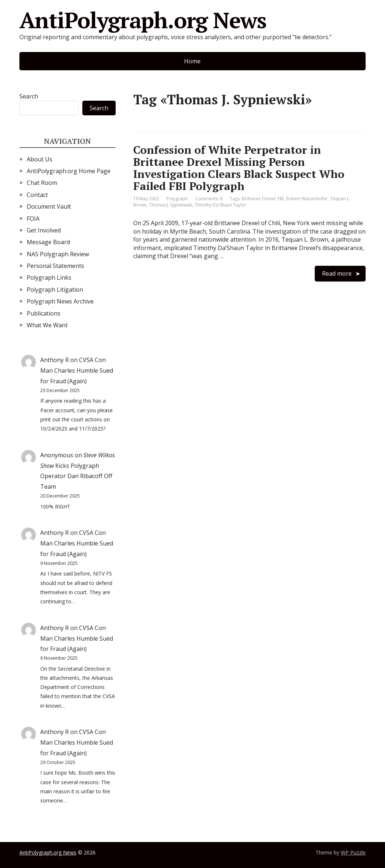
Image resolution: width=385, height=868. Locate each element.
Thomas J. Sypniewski (171, 205)
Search (29, 96)
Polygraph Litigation (55, 290)
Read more (337, 273)
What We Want (47, 325)
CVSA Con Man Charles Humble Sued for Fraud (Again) (77, 370)
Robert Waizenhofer (307, 199)
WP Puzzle (353, 852)
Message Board (48, 242)
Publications (44, 313)
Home (192, 61)
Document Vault (49, 206)
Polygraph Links (49, 277)
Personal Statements (55, 266)
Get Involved (44, 230)
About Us (40, 159)
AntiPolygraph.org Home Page (69, 171)
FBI (281, 199)
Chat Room (42, 183)
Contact (37, 195)
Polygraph (177, 199)
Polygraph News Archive (60, 301)
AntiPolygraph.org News (143, 20)
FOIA (33, 219)
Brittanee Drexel (259, 199)
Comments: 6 (209, 199)
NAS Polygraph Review (58, 254)
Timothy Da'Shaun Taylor (220, 205)
